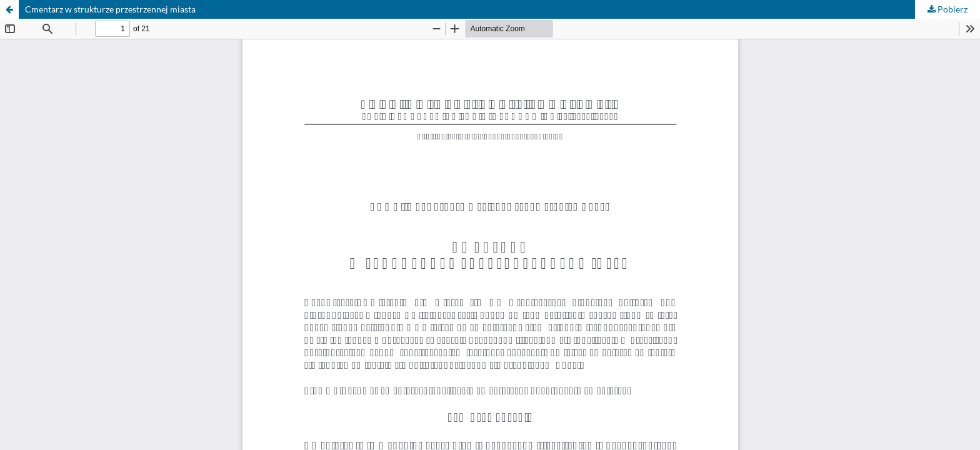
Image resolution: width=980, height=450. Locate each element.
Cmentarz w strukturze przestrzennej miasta (110, 9)
